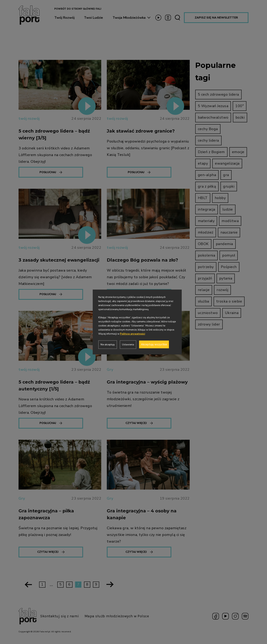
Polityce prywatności (132, 334)
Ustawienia (128, 345)
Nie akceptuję (108, 345)
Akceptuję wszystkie (154, 344)
